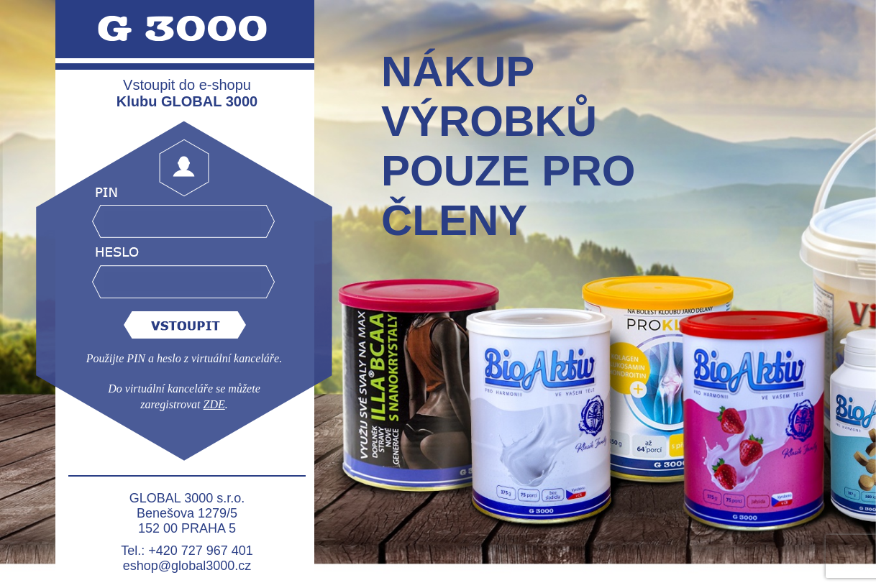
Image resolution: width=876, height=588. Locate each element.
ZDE (214, 404)
